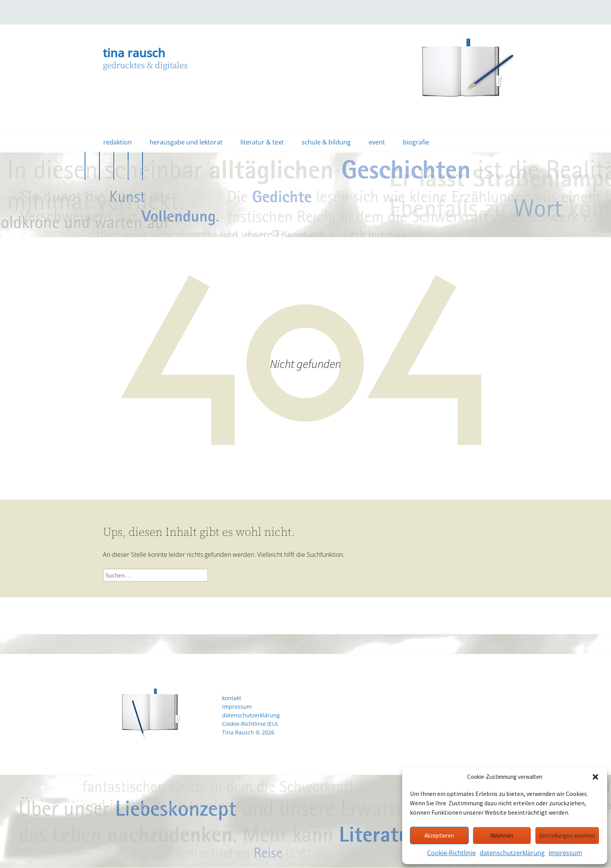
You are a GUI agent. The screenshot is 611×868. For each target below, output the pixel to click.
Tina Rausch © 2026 (248, 732)
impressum (237, 707)
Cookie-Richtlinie (451, 853)
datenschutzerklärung (512, 853)
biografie (416, 142)
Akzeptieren (439, 835)
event (377, 142)
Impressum (565, 853)
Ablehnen (502, 835)
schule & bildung (326, 142)
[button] (595, 777)
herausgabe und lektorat (186, 142)
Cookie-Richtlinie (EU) (250, 724)
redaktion (117, 142)
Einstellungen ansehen (567, 835)
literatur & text (262, 142)
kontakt (232, 698)
